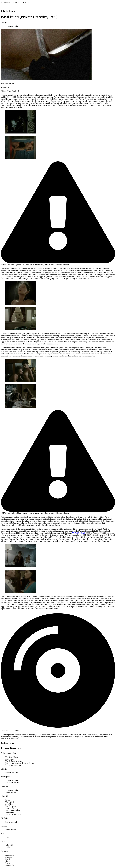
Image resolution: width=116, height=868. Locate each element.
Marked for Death (79, 533)
